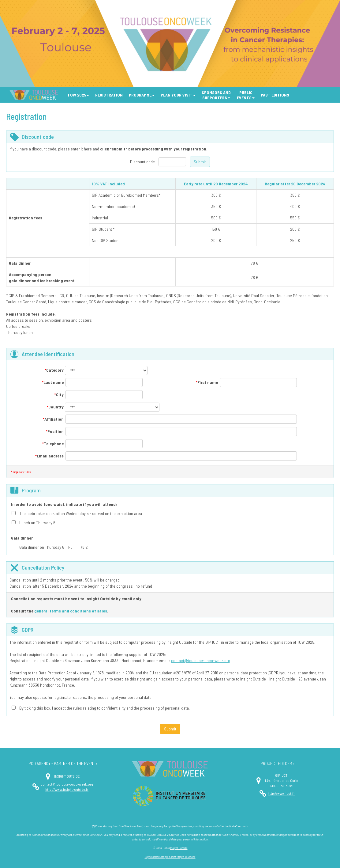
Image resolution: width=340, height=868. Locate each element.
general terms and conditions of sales (71, 611)
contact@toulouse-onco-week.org (201, 660)
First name (207, 382)
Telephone (53, 443)
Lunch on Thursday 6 (37, 523)
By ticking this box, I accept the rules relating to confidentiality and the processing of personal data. (105, 708)
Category (54, 370)
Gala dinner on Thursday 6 (42, 547)
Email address (49, 456)
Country (55, 407)
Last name (53, 382)
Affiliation (53, 419)
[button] (78, 95)
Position (55, 431)
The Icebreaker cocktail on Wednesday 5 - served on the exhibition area (81, 513)
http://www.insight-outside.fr (67, 789)
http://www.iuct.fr (281, 793)
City (59, 394)
